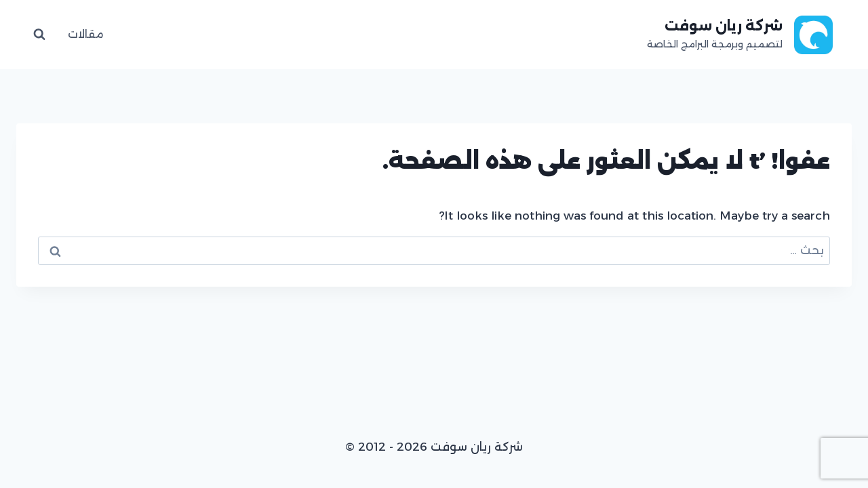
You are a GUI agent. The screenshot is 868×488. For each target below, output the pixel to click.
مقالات (86, 34)
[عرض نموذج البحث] (39, 35)
